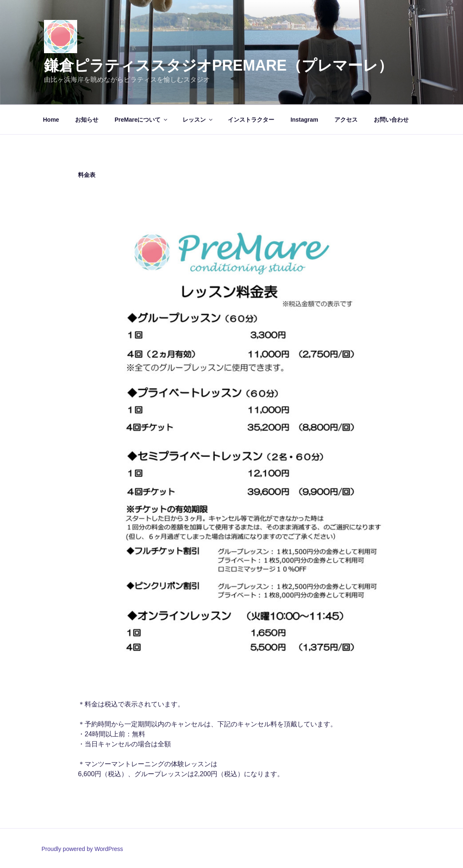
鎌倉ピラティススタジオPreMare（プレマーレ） (218, 65)
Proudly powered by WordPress (82, 849)
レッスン (198, 120)
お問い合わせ (391, 120)
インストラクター (251, 120)
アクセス (346, 120)
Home (51, 120)
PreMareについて (141, 120)
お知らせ (87, 120)
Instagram (304, 120)
